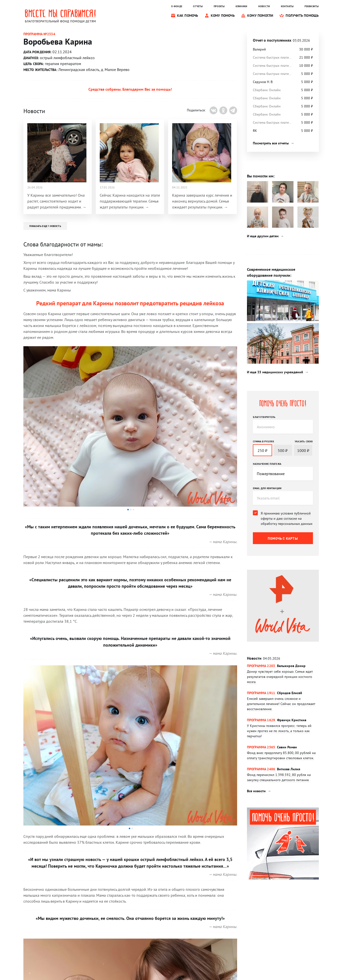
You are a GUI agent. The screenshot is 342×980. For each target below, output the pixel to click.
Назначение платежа (267, 464)
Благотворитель (264, 417)
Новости (264, 658)
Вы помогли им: (261, 176)
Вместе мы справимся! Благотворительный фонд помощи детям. (60, 16)
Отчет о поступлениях (281, 40)
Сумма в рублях (264, 441)
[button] (128, 510)
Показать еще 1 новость (45, 226)
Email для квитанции (267, 488)
